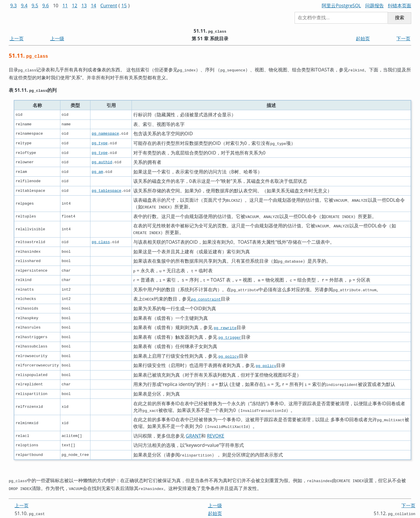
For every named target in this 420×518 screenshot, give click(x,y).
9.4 (24, 6)
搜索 (400, 18)
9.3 (14, 6)
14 (93, 6)
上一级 (57, 38)
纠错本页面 (400, 6)
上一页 (17, 38)
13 (84, 6)
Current (109, 6)
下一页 (403, 38)
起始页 (363, 38)
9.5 (35, 6)
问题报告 (374, 6)
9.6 (46, 6)
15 (124, 6)
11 (65, 6)
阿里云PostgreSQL (341, 6)
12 (75, 6)
